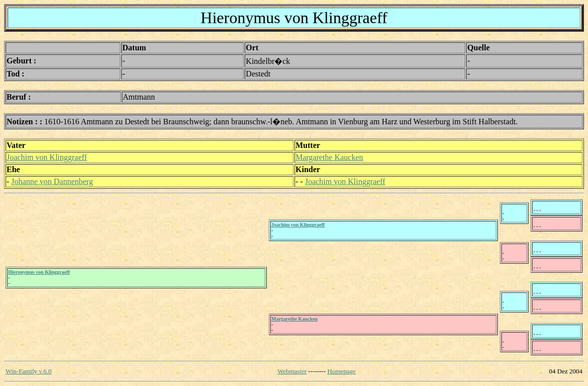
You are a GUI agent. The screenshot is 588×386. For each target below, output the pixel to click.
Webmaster (292, 371)
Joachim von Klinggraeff (47, 157)
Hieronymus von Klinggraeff (39, 272)
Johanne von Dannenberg (52, 181)
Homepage (341, 371)
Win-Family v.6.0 (28, 371)
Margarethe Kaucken (329, 157)
